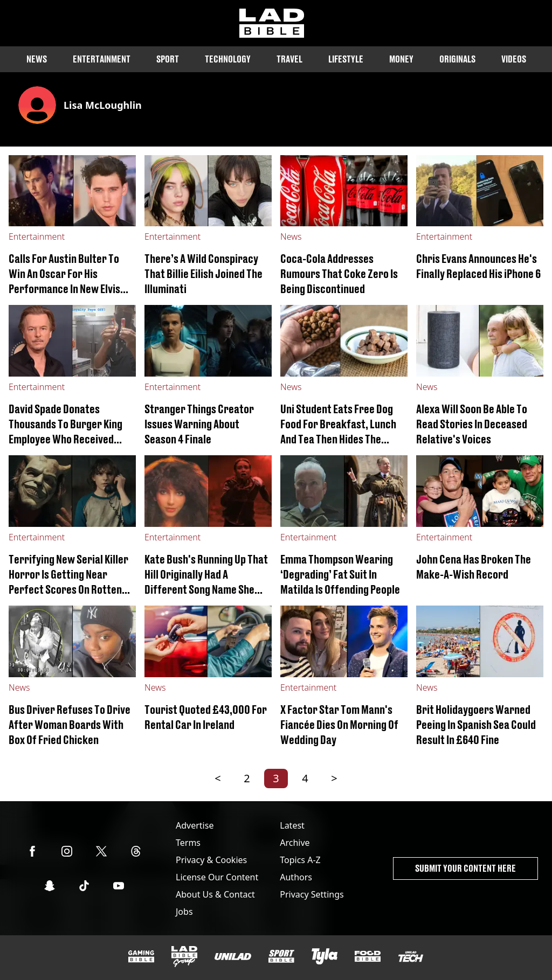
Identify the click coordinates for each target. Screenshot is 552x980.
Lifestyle (346, 59)
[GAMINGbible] (141, 957)
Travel (289, 59)
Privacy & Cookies (211, 860)
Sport (168, 59)
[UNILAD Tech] (411, 957)
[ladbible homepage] (272, 23)
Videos (514, 59)
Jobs (184, 912)
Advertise (195, 825)
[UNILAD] (233, 957)
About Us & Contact (215, 894)
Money (401, 59)
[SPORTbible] (281, 956)
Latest (292, 825)
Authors (296, 877)
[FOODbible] (368, 956)
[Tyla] (325, 956)
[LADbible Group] (184, 957)
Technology (228, 59)
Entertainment (102, 59)
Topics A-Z (300, 860)
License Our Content (217, 877)
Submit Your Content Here (465, 868)
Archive (295, 843)
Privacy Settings (312, 894)
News (37, 59)
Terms (188, 843)
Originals (457, 59)
